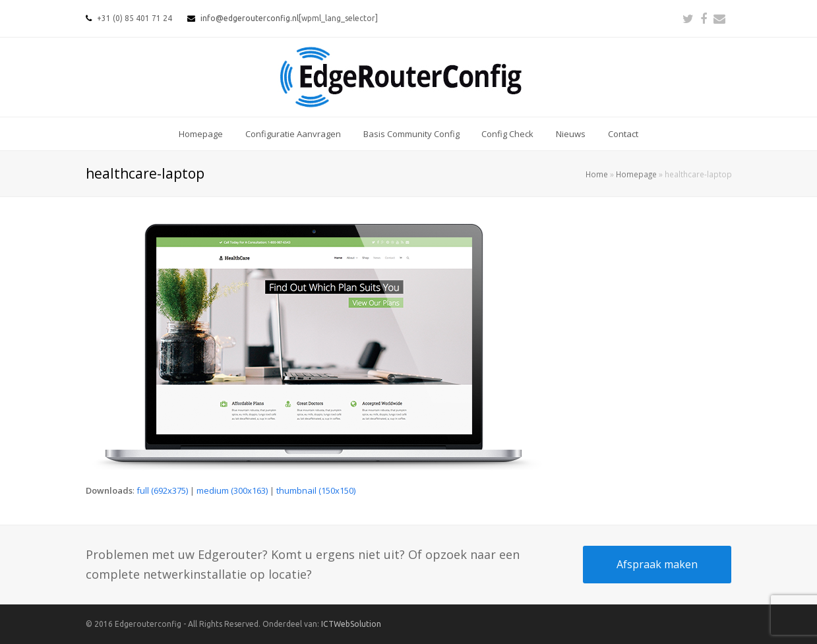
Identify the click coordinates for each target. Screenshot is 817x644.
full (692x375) (162, 490)
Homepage (636, 174)
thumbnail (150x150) (316, 490)
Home (597, 174)
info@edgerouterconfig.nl (250, 18)
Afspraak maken (657, 564)
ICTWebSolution (351, 624)
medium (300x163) (232, 490)
